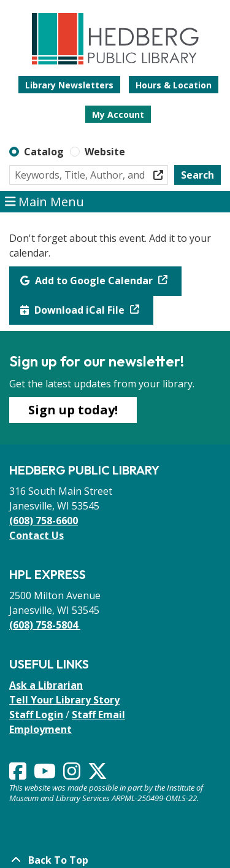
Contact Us (36, 535)
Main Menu (45, 202)
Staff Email (98, 715)
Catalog (44, 152)
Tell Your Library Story (64, 700)
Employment (40, 729)
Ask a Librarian (46, 685)
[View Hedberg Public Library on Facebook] (19, 775)
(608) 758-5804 (45, 625)
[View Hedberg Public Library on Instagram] (73, 775)
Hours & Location (174, 85)
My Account (118, 114)
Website (105, 152)
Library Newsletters (69, 85)
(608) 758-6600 (44, 521)
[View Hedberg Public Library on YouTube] (46, 775)
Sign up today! (73, 410)
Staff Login (36, 715)
